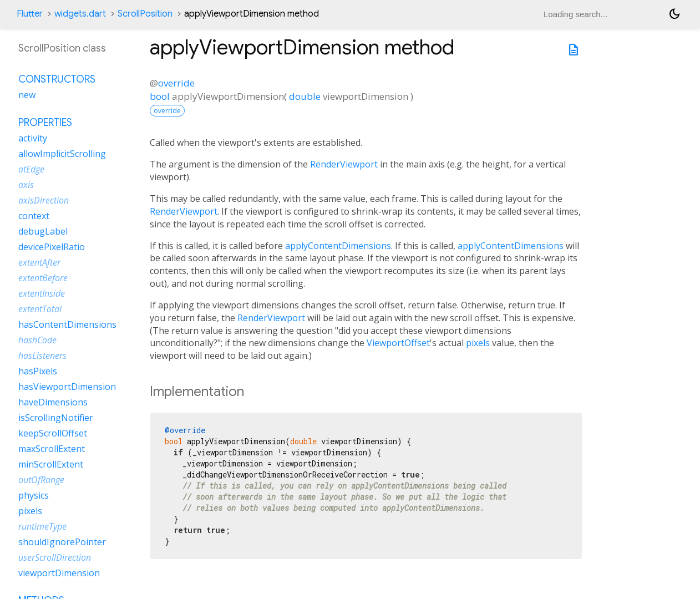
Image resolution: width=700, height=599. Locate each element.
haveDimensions (53, 402)
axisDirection (44, 200)
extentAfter (39, 262)
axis (26, 185)
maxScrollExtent (52, 449)
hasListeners (42, 356)
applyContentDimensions (338, 246)
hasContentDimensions (67, 324)
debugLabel (43, 231)
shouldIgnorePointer (62, 542)
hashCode (37, 340)
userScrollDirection (55, 557)
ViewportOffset (398, 343)
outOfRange (41, 480)
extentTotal (40, 309)
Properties (45, 123)
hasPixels (38, 371)
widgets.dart (80, 14)
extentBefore (43, 278)
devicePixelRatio (52, 247)
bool (160, 96)
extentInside (42, 293)
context (34, 216)
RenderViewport (344, 164)
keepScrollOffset (53, 433)
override (176, 83)
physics (34, 495)
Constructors (57, 79)
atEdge (31, 169)
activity (33, 138)
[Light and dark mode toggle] (674, 14)
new (27, 95)
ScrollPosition (145, 14)
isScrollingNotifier (56, 418)
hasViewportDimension (67, 387)
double (305, 96)
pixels (478, 343)
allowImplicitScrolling (62, 154)
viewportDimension (59, 573)
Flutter (30, 14)
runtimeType (42, 526)
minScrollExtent (51, 464)
